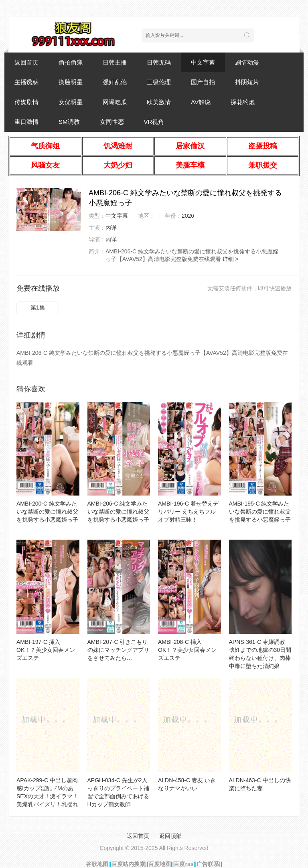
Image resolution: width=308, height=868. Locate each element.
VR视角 (154, 122)
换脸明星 (71, 82)
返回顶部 (170, 836)
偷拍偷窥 (71, 62)
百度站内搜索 (128, 864)
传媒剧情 (26, 102)
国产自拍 (203, 82)
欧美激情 (159, 102)
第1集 (38, 308)
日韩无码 (159, 62)
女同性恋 (112, 122)
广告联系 (208, 864)
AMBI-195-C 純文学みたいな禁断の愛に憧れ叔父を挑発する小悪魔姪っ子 (260, 512)
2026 (188, 216)
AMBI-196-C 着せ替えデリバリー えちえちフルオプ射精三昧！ (188, 512)
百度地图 (160, 864)
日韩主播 (115, 62)
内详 (111, 228)
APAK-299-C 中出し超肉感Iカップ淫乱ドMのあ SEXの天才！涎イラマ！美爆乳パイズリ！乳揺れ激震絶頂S (47, 796)
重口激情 (26, 122)
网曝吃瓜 (115, 102)
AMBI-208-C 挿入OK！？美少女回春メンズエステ (187, 650)
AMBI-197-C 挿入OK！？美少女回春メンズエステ (46, 650)
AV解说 (201, 102)
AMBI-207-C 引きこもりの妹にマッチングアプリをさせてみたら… (118, 650)
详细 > (231, 259)
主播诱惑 (26, 82)
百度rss (183, 864)
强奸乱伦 (115, 82)
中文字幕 (203, 62)
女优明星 (71, 102)
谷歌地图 (97, 864)
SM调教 (69, 122)
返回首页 (26, 62)
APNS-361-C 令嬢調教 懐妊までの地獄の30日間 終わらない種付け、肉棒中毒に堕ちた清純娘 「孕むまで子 (260, 658)
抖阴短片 (247, 82)
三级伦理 (159, 82)
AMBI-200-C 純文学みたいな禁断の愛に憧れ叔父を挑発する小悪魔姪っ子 (47, 512)
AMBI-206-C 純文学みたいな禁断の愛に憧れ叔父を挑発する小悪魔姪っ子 (118, 512)
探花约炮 (243, 102)
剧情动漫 (247, 62)
